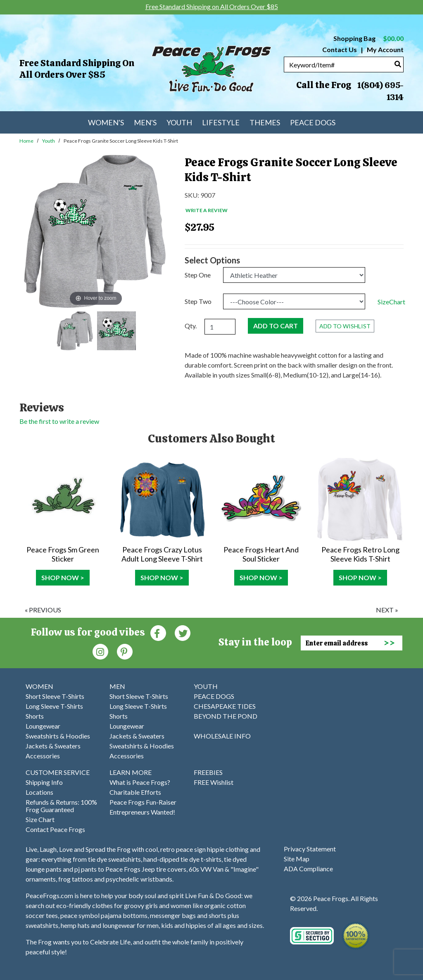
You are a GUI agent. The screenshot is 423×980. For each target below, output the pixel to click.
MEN (117, 686)
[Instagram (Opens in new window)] (100, 651)
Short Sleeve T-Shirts (55, 696)
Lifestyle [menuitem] (221, 122)
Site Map (297, 859)
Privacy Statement (310, 849)
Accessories (43, 756)
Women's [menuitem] (106, 122)
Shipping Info (44, 782)
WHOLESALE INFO (222, 736)
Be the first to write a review (59, 421)
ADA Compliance (308, 869)
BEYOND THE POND (226, 716)
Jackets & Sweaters (53, 746)
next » (387, 610)
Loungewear (43, 726)
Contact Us (340, 49)
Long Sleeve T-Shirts (54, 706)
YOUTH (206, 686)
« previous (43, 610)
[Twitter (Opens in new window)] (183, 632)
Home (26, 141)
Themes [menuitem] (265, 122)
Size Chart (40, 819)
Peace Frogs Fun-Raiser (143, 802)
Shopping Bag (368, 38)
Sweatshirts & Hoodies (58, 736)
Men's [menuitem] (145, 122)
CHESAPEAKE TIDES (225, 706)
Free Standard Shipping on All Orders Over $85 (77, 69)
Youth (49, 141)
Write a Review (207, 210)
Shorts (35, 716)
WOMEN (39, 686)
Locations (39, 792)
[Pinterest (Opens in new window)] (125, 651)
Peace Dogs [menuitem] (313, 122)
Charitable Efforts (135, 792)
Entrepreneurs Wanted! (142, 812)
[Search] (398, 64)
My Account (385, 49)
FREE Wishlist (214, 782)
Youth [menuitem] (179, 122)
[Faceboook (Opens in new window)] (158, 632)
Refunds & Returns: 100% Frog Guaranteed (61, 806)
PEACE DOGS (214, 696)
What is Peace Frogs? (140, 782)
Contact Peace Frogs (55, 829)
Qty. (191, 326)
